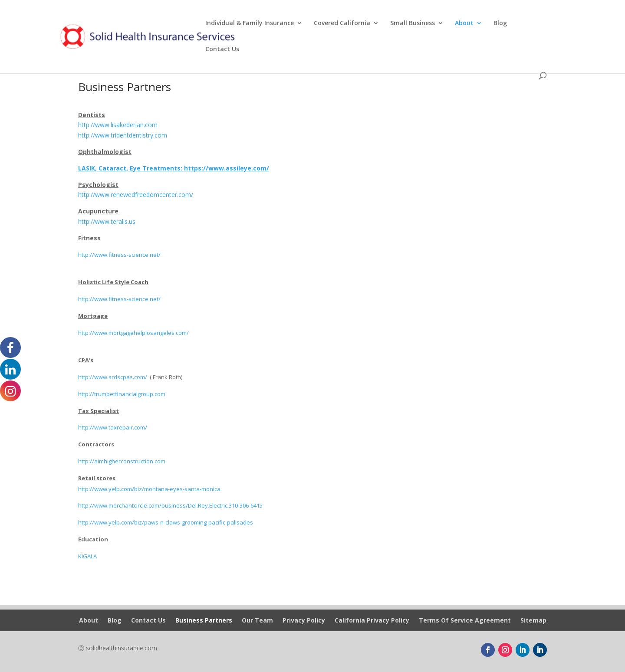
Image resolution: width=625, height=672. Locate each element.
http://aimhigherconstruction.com (122, 461)
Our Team (257, 621)
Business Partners (204, 621)
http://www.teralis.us (107, 221)
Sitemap (533, 621)
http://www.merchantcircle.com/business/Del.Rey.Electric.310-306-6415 (170, 505)
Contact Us (222, 49)
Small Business (413, 23)
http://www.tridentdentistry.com (123, 135)
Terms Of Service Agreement (465, 621)
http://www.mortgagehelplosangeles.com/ (133, 333)
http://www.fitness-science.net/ (119, 255)
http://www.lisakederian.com (118, 125)
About (464, 23)
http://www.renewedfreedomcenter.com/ (136, 195)
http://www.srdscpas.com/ (113, 377)
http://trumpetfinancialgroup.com (122, 394)
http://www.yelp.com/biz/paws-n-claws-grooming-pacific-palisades (166, 522)
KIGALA (87, 556)
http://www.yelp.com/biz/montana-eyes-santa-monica (149, 489)
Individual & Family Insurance (250, 23)
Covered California (342, 23)
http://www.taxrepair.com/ (113, 427)
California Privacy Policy (372, 621)
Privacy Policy (304, 621)
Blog (500, 23)
